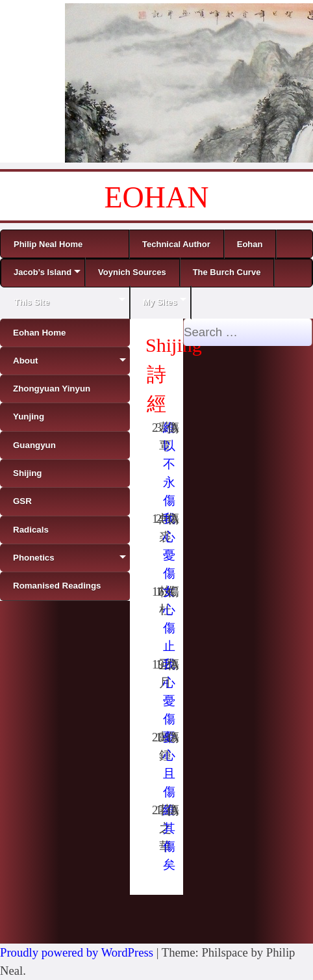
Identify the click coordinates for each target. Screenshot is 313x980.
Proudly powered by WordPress (77, 952)
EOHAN (157, 197)
